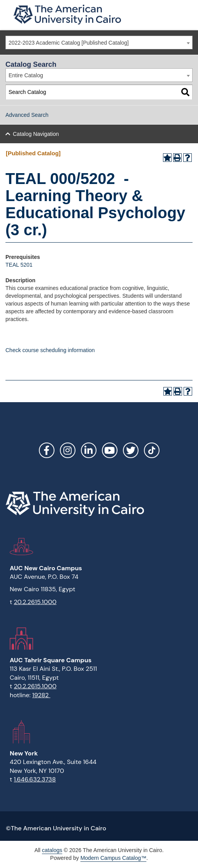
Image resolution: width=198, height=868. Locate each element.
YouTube (110, 450)
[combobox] (99, 43)
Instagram (68, 450)
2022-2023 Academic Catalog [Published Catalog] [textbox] (69, 43)
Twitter (131, 450)
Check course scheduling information (50, 350)
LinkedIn (89, 450)
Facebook (47, 450)
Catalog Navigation (36, 134)
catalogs (52, 850)
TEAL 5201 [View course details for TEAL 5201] (19, 265)
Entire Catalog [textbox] (26, 75)
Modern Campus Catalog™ (114, 858)
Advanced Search (27, 115)
